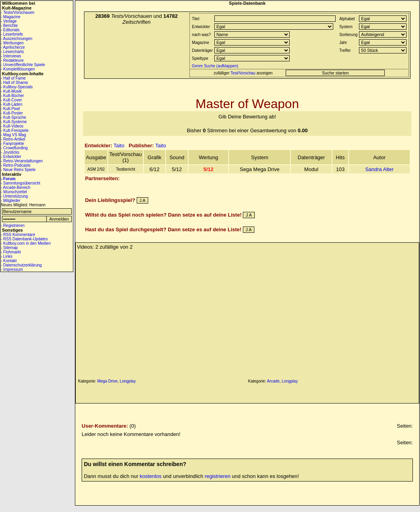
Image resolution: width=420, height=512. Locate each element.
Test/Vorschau (243, 73)
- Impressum (12, 269)
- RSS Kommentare (18, 235)
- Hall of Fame (13, 78)
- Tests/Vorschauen (18, 12)
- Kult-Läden (11, 104)
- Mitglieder (10, 201)
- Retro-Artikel (13, 139)
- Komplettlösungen (18, 69)
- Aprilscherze (13, 47)
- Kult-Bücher (12, 96)
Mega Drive (107, 381)
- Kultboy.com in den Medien (26, 243)
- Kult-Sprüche (13, 117)
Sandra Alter (380, 169)
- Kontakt (9, 261)
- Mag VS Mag (13, 135)
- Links (7, 256)
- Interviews (11, 56)
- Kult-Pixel (10, 109)
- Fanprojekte (12, 144)
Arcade (273, 381)
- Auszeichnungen (17, 39)
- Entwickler (11, 157)
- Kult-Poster (12, 113)
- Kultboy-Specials (17, 87)
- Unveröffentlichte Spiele (23, 65)
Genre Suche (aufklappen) (214, 66)
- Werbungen (12, 43)
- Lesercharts (12, 52)
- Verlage (9, 21)
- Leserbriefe (12, 34)
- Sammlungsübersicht (20, 183)
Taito (119, 146)
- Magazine (10, 17)
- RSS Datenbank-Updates (24, 239)
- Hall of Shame (14, 83)
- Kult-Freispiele (15, 130)
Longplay (128, 381)
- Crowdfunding (14, 148)
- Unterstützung (14, 196)
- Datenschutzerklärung (21, 265)
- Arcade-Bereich (15, 187)
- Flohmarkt (11, 252)
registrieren (218, 476)
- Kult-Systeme (14, 122)
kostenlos (151, 476)
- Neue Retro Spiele (18, 170)
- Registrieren (13, 226)
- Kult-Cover (11, 100)
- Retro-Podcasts (16, 165)
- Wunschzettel (14, 192)
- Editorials (10, 30)
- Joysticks (10, 152)
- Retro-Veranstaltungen (22, 161)
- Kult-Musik (11, 91)
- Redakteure (12, 60)
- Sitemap (9, 248)
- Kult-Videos (12, 126)
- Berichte (9, 26)
